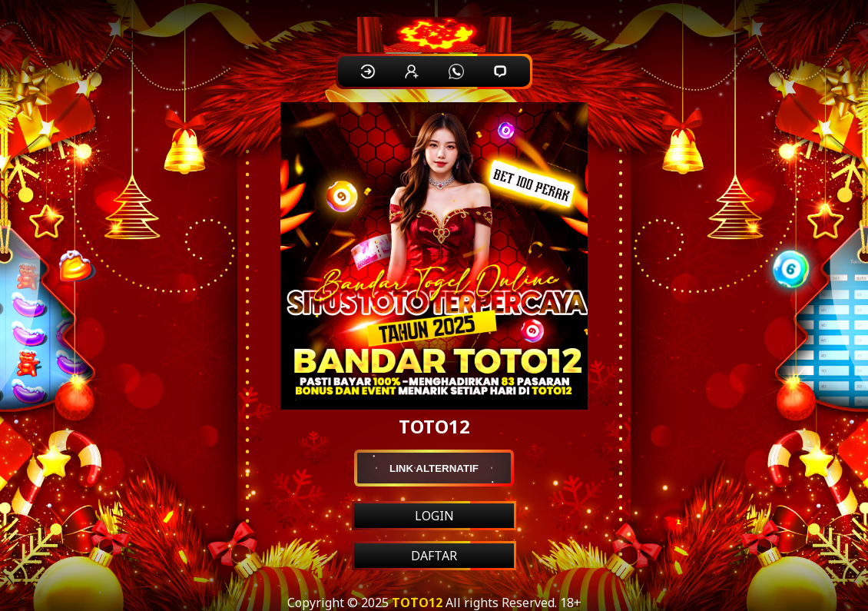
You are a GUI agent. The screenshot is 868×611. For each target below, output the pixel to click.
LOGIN (434, 516)
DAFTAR (434, 556)
